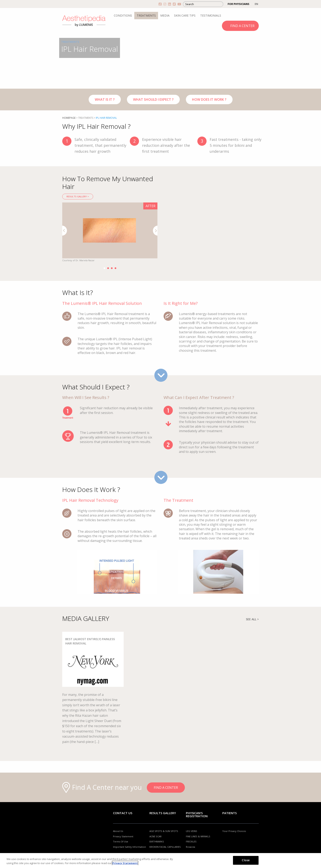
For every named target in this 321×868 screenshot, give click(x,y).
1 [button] (104, 268)
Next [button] (155, 231)
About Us (118, 831)
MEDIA (165, 15)
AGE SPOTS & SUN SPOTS (164, 831)
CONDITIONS (123, 15)
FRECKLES (191, 842)
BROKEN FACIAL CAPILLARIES (165, 847)
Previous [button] (65, 231)
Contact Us (123, 813)
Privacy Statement (123, 836)
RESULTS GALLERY (163, 813)
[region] (160, 861)
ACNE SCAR (155, 836)
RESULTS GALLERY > (78, 196)
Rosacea (190, 847)
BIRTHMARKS (157, 842)
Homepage (69, 118)
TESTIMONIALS (211, 15)
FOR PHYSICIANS (238, 4)
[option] (110, 233)
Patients (229, 813)
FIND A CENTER (242, 26)
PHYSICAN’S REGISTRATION (197, 814)
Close (246, 860)
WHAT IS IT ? (105, 99)
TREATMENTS (146, 15)
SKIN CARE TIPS (185, 15)
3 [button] (112, 268)
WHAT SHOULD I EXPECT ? (153, 99)
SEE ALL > (252, 619)
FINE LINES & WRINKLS (198, 836)
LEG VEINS (192, 831)
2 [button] (108, 268)
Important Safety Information (129, 847)
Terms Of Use (121, 842)
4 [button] (115, 268)
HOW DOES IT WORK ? (209, 99)
